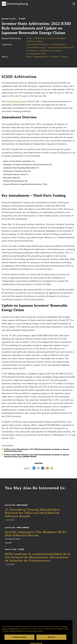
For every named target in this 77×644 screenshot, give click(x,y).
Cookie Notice (14, 632)
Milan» (56, 57)
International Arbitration (37, 44)
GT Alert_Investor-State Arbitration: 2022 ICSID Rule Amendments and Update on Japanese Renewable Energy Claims (37, 450)
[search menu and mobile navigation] (74, 4)
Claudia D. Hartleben (57, 38)
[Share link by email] (47, 468)
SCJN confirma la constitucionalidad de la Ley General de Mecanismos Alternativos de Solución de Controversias (38, 560)
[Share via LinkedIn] (34, 468)
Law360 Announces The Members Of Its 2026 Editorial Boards (36, 535)
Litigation (33, 51)
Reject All (51, 640)
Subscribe (38, 463)
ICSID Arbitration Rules (16, 101)
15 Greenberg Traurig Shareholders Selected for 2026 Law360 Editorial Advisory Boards (33, 515)
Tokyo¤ (65, 57)
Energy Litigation (59, 44)
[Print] (52, 468)
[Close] (69, 627)
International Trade (37, 54)
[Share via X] (38, 468)
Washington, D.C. (42, 57)
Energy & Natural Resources (61, 47)
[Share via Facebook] (43, 468)
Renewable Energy (37, 47)
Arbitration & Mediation (51, 51)
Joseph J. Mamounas (35, 38)
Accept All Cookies (19, 640)
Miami (29, 57)
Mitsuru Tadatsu (36, 41)
